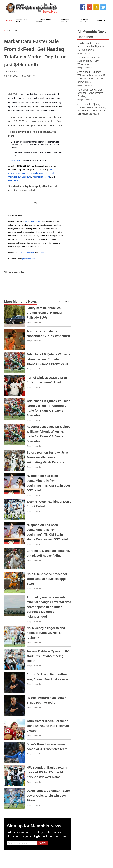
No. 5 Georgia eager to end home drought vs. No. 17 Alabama (46, 633)
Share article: (15, 272)
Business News (66, 21)
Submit (43, 843)
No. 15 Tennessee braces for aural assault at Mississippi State (47, 579)
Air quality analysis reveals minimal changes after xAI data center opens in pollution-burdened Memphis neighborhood (49, 607)
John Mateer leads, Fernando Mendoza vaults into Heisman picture (48, 726)
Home (9, 21)
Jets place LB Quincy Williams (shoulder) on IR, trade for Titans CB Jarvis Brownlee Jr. (48, 359)
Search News (84, 21)
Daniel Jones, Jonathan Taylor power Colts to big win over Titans (48, 796)
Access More (64, 302)
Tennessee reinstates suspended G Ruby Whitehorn (89, 61)
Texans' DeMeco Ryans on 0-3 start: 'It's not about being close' (48, 656)
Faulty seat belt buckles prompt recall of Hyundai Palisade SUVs (44, 313)
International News (44, 21)
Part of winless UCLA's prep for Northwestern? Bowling (90, 93)
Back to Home (11, 30)
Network (102, 21)
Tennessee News (21, 21)
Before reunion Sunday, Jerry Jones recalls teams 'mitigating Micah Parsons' (48, 457)
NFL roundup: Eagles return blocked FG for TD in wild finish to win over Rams (47, 772)
